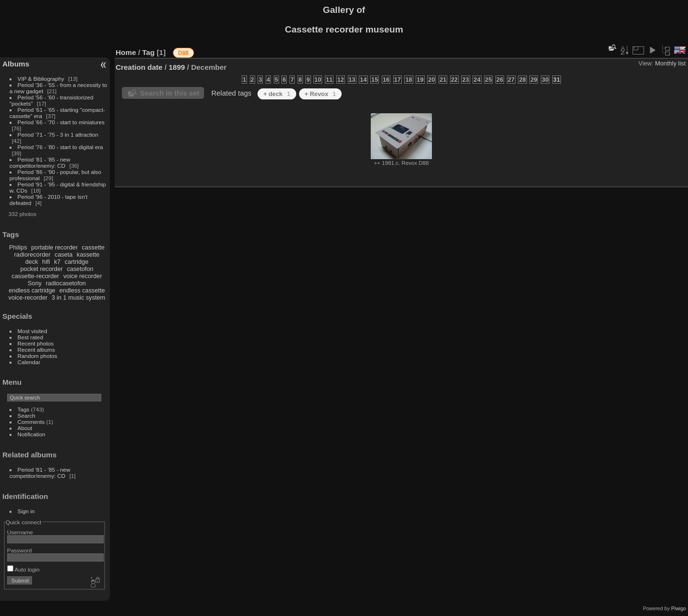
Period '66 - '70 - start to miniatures (61, 122)
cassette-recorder (35, 276)
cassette (93, 247)
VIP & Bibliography (42, 79)
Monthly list (670, 63)
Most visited (32, 331)
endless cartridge (32, 290)
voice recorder (82, 276)
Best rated (31, 337)
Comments (31, 422)
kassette (88, 254)
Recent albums (36, 350)
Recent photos (36, 343)
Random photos (38, 356)
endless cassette (82, 290)
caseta (64, 254)
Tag (149, 52)
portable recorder (54, 247)
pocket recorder (41, 269)
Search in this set (170, 93)
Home (126, 52)
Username (20, 532)
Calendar (29, 362)
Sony (35, 283)
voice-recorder (28, 297)
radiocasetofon (66, 283)
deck (32, 262)
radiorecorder (32, 254)
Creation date (139, 67)
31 (557, 80)
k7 (57, 262)
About (25, 428)
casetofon (80, 269)
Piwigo (679, 608)
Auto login (23, 569)
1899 (177, 67)
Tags (24, 409)
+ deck (277, 94)
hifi (46, 262)
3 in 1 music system (78, 297)
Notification (32, 434)
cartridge (76, 262)
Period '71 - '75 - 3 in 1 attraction (58, 135)
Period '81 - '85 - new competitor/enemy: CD (40, 162)
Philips (18, 247)
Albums (16, 64)
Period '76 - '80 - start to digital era (60, 147)
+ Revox (321, 94)
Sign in (26, 511)
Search (27, 416)
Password (20, 550)
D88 (183, 53)
